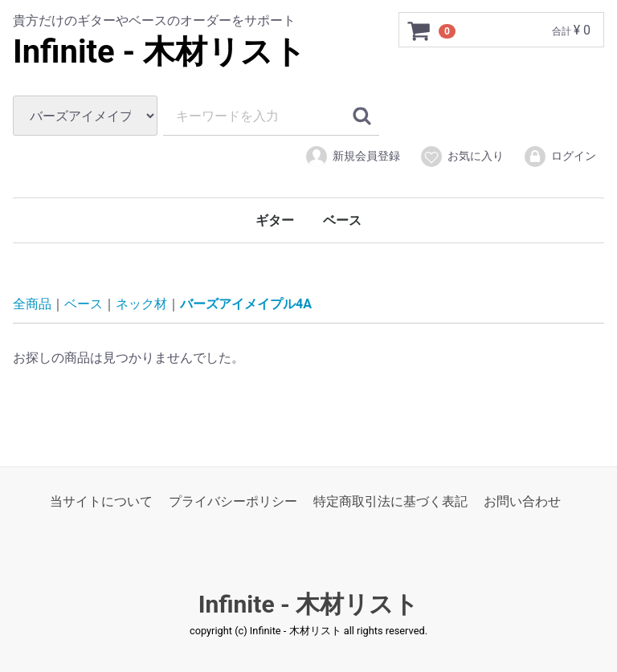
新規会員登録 (352, 157)
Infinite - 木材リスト (159, 52)
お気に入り (462, 157)
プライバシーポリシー (233, 501)
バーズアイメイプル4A (246, 304)
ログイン (560, 157)
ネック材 (141, 304)
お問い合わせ (522, 501)
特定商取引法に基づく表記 (390, 501)
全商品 (32, 304)
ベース (342, 220)
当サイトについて (101, 501)
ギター (275, 220)
